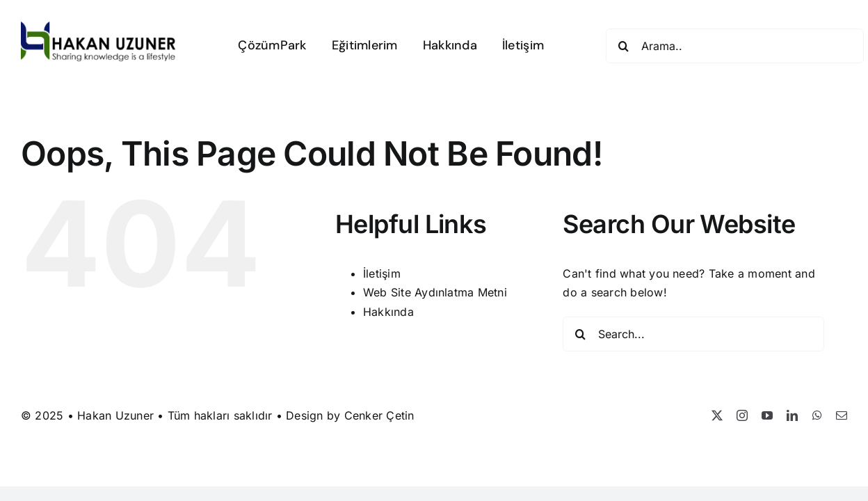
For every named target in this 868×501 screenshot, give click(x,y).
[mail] (842, 415)
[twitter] (717, 415)
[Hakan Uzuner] (98, 27)
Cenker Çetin (379, 415)
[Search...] (693, 334)
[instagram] (742, 415)
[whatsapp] (817, 415)
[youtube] (767, 415)
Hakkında (388, 312)
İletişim (382, 273)
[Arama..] (735, 46)
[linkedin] (792, 415)
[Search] (623, 46)
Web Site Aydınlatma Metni (435, 292)
